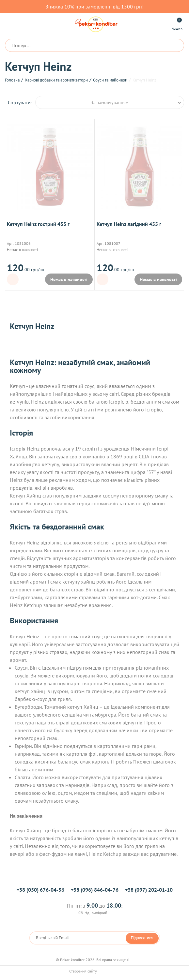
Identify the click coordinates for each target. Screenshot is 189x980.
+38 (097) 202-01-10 (149, 890)
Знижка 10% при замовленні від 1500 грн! (94, 7)
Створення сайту (95, 971)
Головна (12, 80)
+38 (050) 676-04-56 (40, 890)
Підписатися (142, 938)
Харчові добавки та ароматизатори (56, 80)
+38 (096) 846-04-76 (95, 890)
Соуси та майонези (110, 80)
